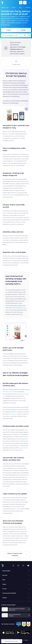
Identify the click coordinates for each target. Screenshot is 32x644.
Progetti (9, 30)
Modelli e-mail (5, 8)
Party (20, 8)
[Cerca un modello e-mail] (13, 35)
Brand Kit (10, 195)
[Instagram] (18, 566)
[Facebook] (13, 566)
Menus (14, 8)
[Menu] (30, 3)
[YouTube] (28, 566)
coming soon (13, 414)
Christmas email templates (10, 392)
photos (19, 138)
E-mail (23, 30)
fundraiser (26, 437)
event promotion (23, 448)
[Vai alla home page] (2, 3)
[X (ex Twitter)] (23, 566)
